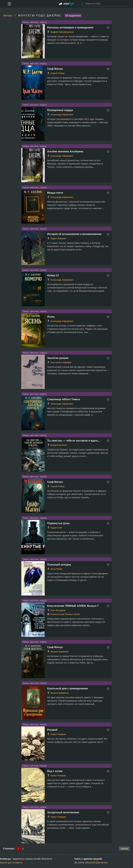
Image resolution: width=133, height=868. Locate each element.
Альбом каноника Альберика (65, 151)
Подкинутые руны (58, 523)
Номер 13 (53, 275)
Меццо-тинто (55, 193)
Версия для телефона (11, 863)
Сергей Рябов (57, 73)
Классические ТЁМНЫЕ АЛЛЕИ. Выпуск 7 (73, 606)
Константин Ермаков (61, 362)
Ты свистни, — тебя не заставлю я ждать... (74, 441)
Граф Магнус (55, 69)
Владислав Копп (59, 445)
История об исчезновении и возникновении (74, 234)
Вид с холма (55, 771)
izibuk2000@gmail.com (96, 863)
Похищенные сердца (60, 110)
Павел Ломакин (58, 239)
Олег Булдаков (58, 610)
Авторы (8, 16)
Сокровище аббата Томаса (64, 399)
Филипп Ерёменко (60, 652)
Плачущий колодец (59, 565)
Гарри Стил (56, 528)
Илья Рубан (56, 569)
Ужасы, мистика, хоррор (34, 22)
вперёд (124, 849)
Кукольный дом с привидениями (68, 688)
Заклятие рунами (58, 358)
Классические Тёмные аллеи (65, 614)
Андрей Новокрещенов (62, 32)
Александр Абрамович (62, 115)
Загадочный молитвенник (63, 812)
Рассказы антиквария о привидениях (70, 28)
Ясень (51, 317)
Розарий (52, 730)
